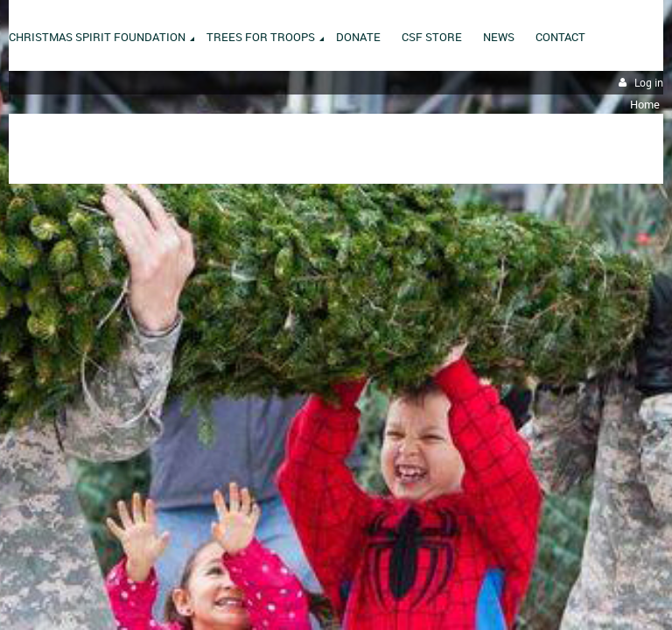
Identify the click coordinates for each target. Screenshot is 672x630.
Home (645, 104)
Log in (649, 83)
